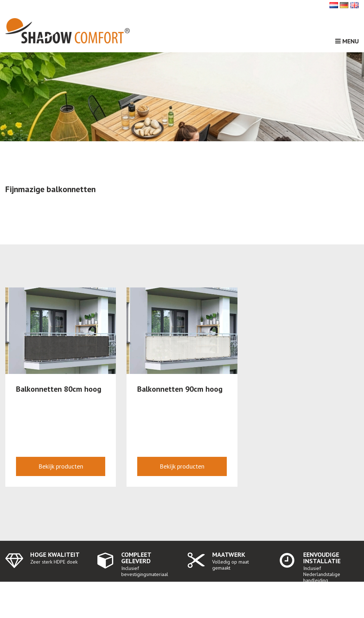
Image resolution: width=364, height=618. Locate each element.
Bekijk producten (61, 466)
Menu (347, 41)
